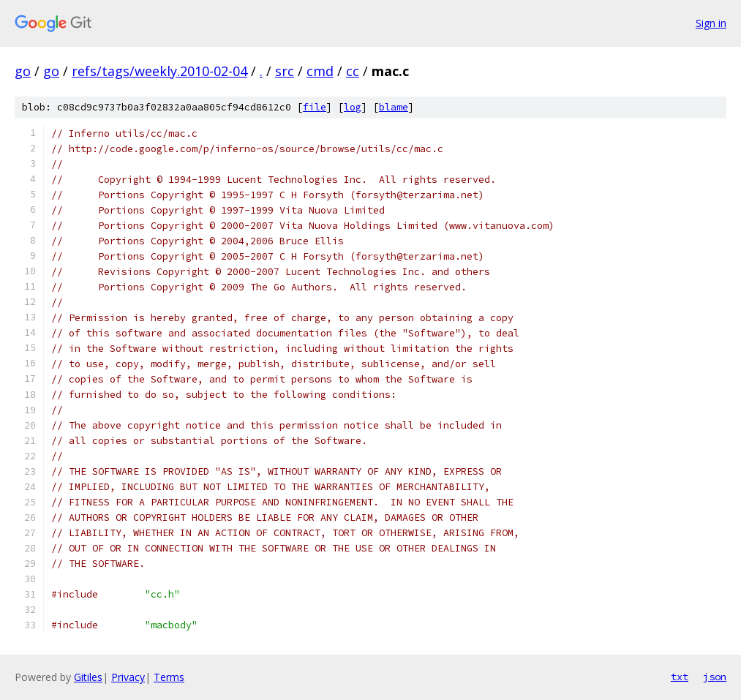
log (353, 107)
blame (394, 107)
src (285, 71)
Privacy (128, 677)
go (23, 71)
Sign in (711, 23)
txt (680, 677)
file (315, 107)
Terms (169, 677)
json (715, 677)
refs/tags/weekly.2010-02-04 (159, 71)
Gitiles (88, 677)
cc (353, 71)
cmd (320, 71)
